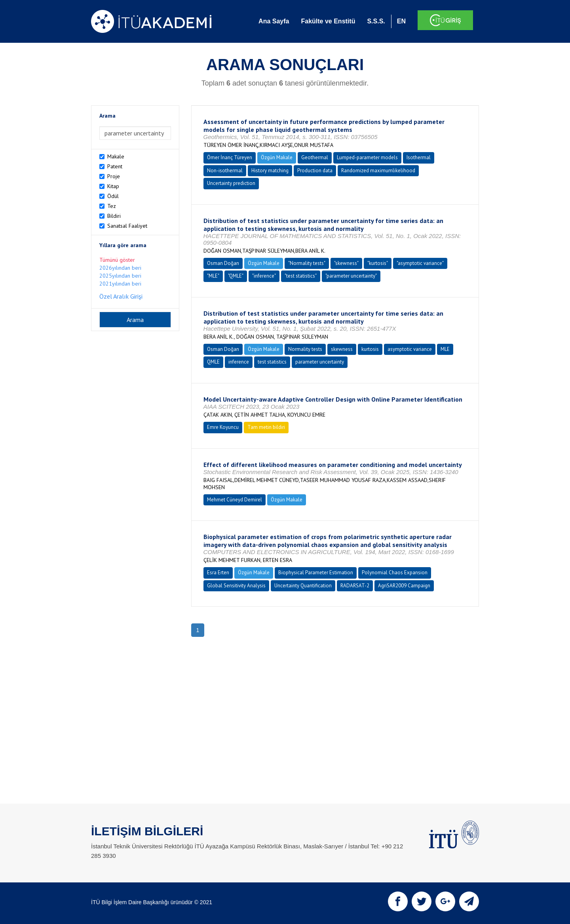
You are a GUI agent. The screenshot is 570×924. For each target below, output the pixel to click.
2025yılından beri (120, 276)
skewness (342, 349)
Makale (116, 156)
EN (401, 21)
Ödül (113, 196)
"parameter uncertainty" (351, 276)
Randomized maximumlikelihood (378, 171)
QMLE (213, 362)
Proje (114, 176)
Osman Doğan (223, 263)
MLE (445, 349)
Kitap (113, 186)
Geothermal (315, 157)
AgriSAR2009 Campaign (404, 586)
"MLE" (213, 276)
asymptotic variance (410, 349)
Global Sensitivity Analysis (236, 586)
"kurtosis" (378, 263)
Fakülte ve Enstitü (328, 21)
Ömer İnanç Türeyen (230, 157)
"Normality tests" (307, 263)
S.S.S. (376, 21)
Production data (315, 171)
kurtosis (370, 349)
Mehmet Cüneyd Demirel (235, 500)
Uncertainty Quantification (303, 586)
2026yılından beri (120, 268)
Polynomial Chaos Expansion (395, 572)
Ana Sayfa (274, 21)
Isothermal (419, 157)
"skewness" (346, 263)
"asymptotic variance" (420, 263)
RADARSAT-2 (355, 586)
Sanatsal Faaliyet (127, 226)
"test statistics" (301, 276)
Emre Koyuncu (223, 427)
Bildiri (114, 216)
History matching (270, 171)
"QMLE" (236, 276)
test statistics (272, 362)
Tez (112, 206)
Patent (115, 166)
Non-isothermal (225, 171)
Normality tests (305, 349)
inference (239, 362)
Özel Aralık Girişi (121, 296)
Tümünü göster (117, 260)
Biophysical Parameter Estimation (316, 572)
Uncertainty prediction (231, 183)
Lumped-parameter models (367, 157)
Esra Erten (218, 572)
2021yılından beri (120, 284)
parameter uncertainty (320, 362)
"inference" (264, 276)
